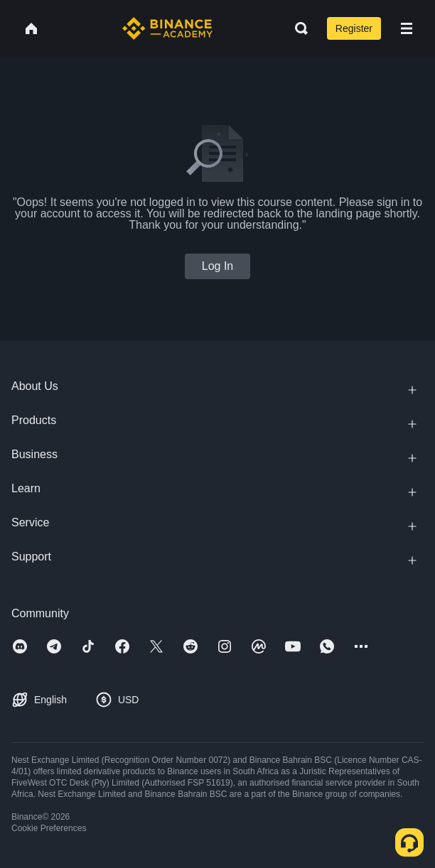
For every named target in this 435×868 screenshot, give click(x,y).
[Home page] (167, 28)
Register (354, 28)
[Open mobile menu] (407, 28)
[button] (407, 28)
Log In (217, 266)
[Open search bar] (297, 28)
